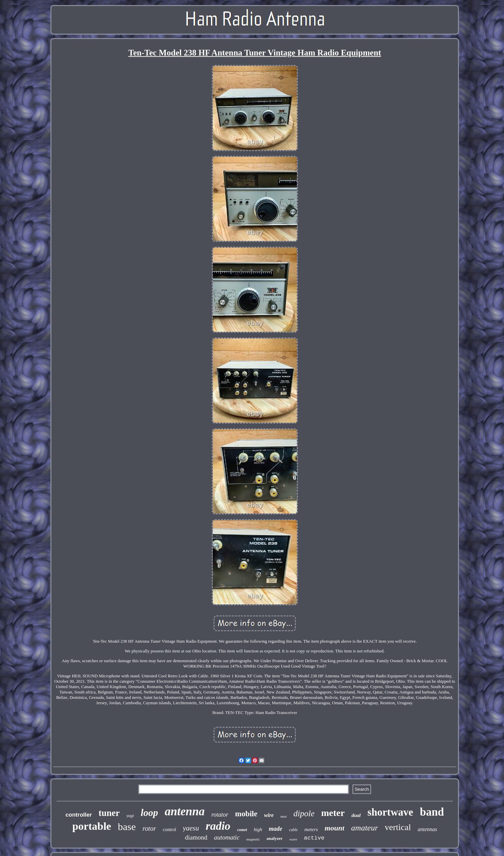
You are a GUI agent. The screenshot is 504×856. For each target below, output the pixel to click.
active (314, 838)
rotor (149, 828)
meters (311, 829)
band (432, 812)
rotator (220, 815)
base (127, 827)
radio (218, 826)
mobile (246, 814)
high (258, 830)
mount (335, 828)
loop (149, 813)
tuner (109, 813)
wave (293, 839)
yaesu (191, 828)
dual (356, 815)
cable (294, 830)
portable (92, 826)
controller (79, 815)
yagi (130, 815)
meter (333, 813)
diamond (196, 837)
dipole (304, 813)
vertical (398, 827)
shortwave (390, 812)
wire (269, 815)
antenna (185, 811)
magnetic (253, 839)
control (169, 830)
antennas (427, 829)
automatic (227, 837)
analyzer (275, 838)
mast (284, 816)
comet (242, 830)
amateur (364, 828)
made (276, 829)
